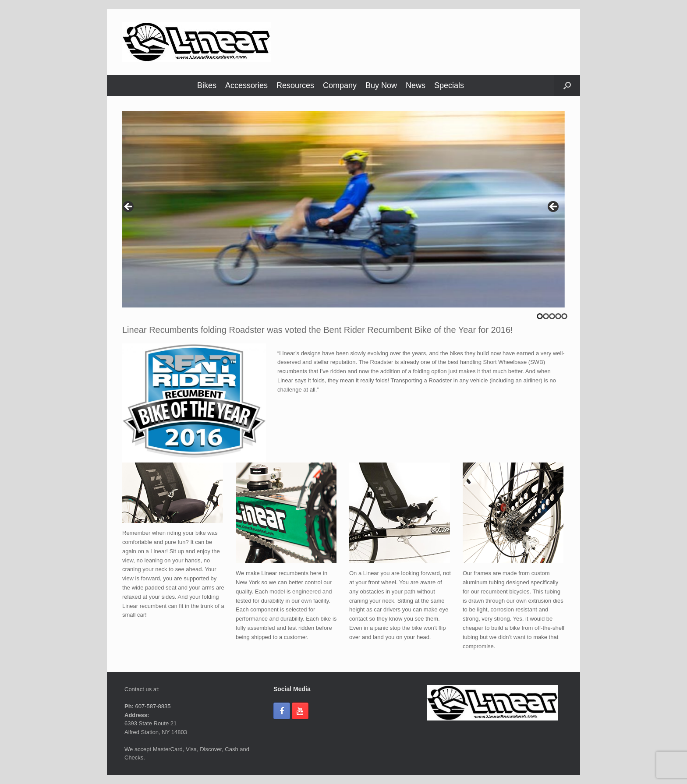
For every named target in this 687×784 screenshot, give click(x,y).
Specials (449, 85)
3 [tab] (552, 316)
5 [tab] (564, 316)
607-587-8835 (152, 706)
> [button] (554, 207)
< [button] (129, 207)
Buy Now (381, 85)
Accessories (246, 85)
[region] (343, 210)
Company (340, 85)
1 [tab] (540, 316)
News (416, 85)
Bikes (207, 85)
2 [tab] (546, 316)
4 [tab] (558, 316)
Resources (295, 85)
